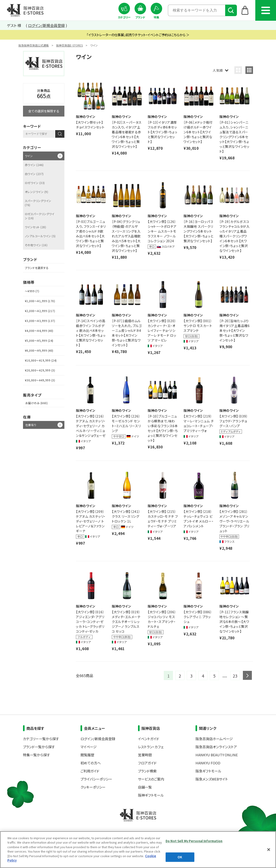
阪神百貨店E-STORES (69, 45)
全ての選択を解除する (44, 111)
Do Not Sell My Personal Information (194, 841)
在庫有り (31, 425)
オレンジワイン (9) (36, 192)
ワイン (29, 156)
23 (235, 676)
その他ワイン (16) (36, 245)
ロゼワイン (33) (35, 183)
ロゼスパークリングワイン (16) (40, 216)
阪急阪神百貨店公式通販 (34, 45)
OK (180, 857)
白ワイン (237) (34, 174)
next (247, 675)
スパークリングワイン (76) (38, 203)
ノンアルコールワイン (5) (40, 236)
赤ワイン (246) (34, 165)
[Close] (269, 850)
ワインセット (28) (35, 227)
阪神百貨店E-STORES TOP (25, 10)
